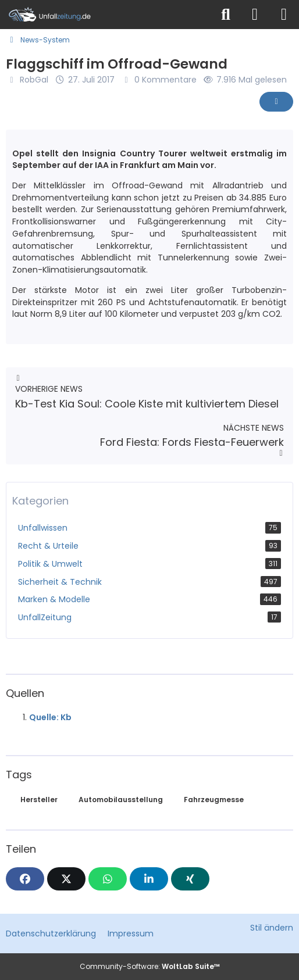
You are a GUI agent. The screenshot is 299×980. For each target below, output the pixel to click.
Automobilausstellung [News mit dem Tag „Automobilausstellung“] (121, 800)
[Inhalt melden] (276, 102)
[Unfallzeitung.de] (106, 15)
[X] (66, 879)
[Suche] (226, 15)
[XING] (190, 879)
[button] (149, 879)
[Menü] (284, 15)
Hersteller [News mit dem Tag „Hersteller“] (39, 800)
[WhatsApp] (108, 879)
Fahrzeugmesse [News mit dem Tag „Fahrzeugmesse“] (214, 800)
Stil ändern (272, 928)
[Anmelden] (255, 15)
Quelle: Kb (50, 717)
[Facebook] (25, 879)
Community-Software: (150, 966)
